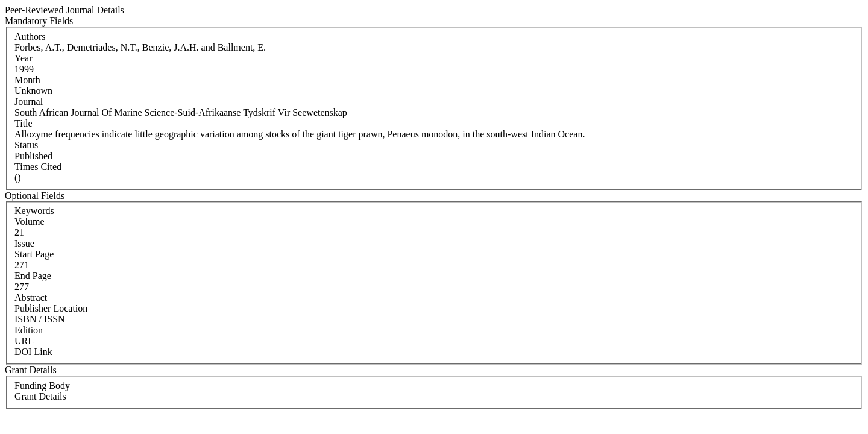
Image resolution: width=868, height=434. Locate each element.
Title (24, 123)
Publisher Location (51, 308)
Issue (24, 243)
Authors (30, 36)
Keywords (34, 211)
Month (27, 80)
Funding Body (42, 385)
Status (26, 145)
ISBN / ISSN (40, 319)
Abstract (31, 297)
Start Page (34, 254)
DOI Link (33, 352)
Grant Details (40, 396)
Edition (29, 330)
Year (23, 58)
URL (24, 341)
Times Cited (38, 167)
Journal (29, 102)
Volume (29, 222)
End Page (33, 276)
